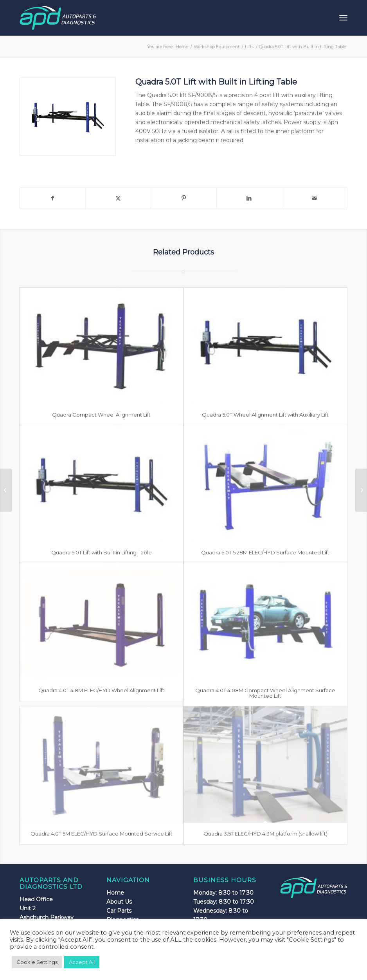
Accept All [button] (82, 962)
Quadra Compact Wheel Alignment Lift (101, 415)
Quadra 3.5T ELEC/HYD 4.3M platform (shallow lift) (265, 834)
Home (115, 893)
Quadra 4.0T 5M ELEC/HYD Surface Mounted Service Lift (102, 834)
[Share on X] (118, 198)
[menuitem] (343, 18)
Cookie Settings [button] (37, 962)
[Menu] (343, 18)
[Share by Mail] (315, 198)
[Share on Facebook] (53, 198)
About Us (119, 902)
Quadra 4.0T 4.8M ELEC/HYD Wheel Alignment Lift (101, 690)
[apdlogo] (58, 18)
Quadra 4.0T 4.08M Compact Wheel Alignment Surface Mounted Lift (265, 693)
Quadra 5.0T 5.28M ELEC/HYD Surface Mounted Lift (265, 552)
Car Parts (119, 911)
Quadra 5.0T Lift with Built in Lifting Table (102, 552)
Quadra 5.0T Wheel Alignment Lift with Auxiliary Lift (265, 415)
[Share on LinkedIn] (249, 198)
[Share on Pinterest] (183, 198)
